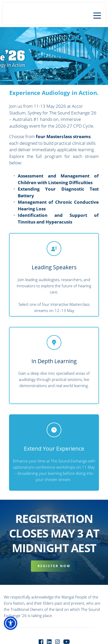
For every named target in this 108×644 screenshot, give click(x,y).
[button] (97, 15)
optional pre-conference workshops (44, 467)
